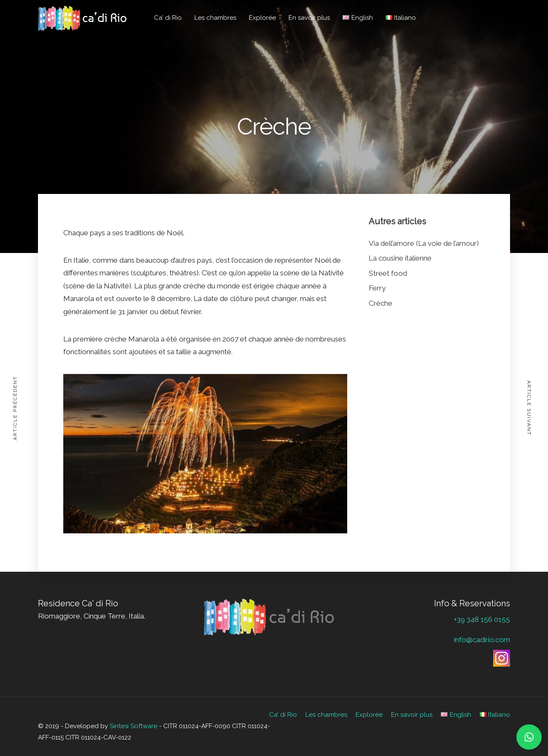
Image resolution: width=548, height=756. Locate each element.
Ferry (377, 288)
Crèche (381, 303)
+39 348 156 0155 (482, 619)
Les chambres (215, 18)
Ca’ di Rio (168, 18)
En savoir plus (309, 18)
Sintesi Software (134, 726)
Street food (388, 273)
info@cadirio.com (482, 640)
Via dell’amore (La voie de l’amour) (424, 243)
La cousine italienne (400, 258)
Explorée (262, 18)
